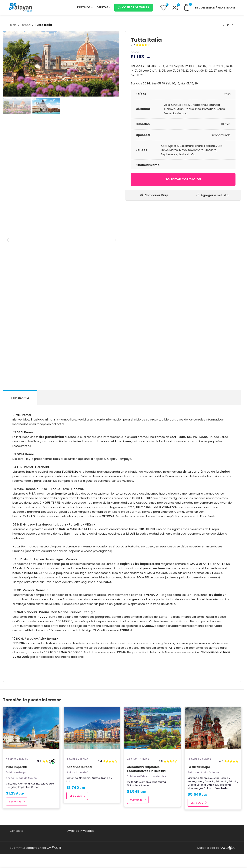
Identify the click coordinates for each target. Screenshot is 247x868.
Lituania (212, 785)
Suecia (145, 785)
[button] (8, 240)
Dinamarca (159, 782)
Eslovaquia (47, 784)
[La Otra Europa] (213, 731)
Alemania (24, 784)
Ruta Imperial (16, 767)
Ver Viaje (15, 802)
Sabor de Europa (79, 767)
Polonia (209, 788)
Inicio (13, 25)
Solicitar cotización (183, 179)
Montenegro (195, 788)
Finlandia (132, 785)
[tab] (20, 398)
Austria (35, 784)
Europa (26, 25)
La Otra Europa (199, 767)
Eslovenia (222, 781)
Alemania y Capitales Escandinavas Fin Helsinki (146, 769)
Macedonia (224, 785)
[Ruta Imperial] (31, 731)
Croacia (210, 781)
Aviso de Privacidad (81, 831)
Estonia (233, 781)
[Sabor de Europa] (92, 731)
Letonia (201, 785)
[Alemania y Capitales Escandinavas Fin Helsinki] (152, 731)
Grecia (192, 785)
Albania (204, 778)
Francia (106, 778)
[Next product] (232, 25)
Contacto (17, 831)
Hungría (11, 787)
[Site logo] (20, 7)
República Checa (29, 787)
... (220, 788)
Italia (69, 781)
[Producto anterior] (223, 25)
